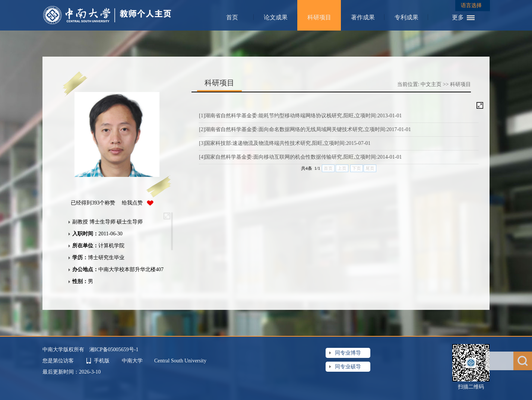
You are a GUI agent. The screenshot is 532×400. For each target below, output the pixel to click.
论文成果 (276, 17)
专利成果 (406, 17)
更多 (458, 17)
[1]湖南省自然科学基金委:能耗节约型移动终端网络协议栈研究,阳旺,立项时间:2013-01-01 (300, 116)
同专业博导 (348, 353)
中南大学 (133, 361)
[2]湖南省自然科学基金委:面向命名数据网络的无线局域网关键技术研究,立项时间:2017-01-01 (305, 129)
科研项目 (319, 17)
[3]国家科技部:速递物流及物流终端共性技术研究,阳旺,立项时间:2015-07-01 (285, 143)
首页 (232, 17)
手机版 (102, 361)
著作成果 (363, 17)
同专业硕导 (348, 367)
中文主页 (431, 84)
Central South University (180, 361)
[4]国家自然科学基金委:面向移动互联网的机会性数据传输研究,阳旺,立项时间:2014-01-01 (300, 157)
